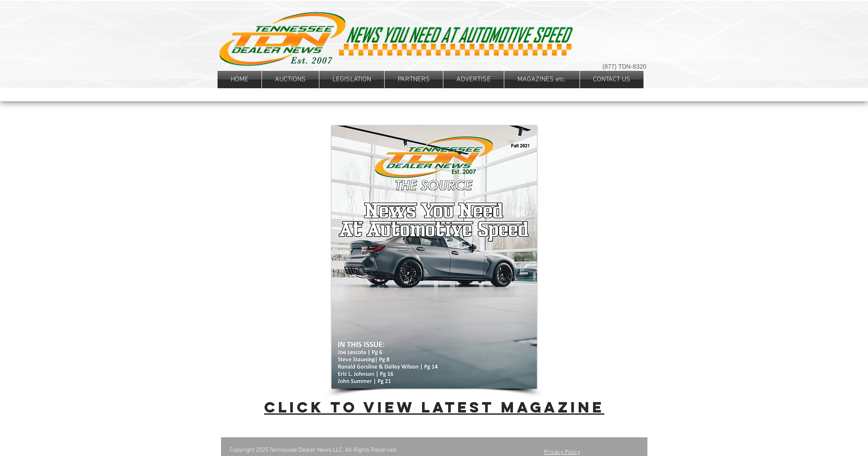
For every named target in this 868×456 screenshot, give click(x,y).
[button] (352, 80)
